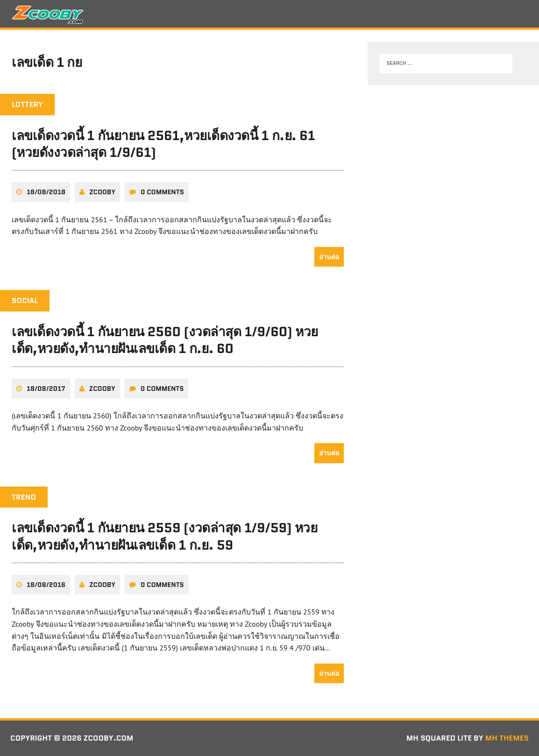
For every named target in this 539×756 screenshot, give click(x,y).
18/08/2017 (46, 389)
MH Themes (507, 738)
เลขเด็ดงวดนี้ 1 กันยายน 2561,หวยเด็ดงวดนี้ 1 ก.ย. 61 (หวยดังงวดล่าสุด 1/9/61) (163, 144)
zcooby (102, 192)
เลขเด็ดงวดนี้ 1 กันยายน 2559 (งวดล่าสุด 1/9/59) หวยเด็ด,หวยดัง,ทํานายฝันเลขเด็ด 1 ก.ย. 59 (164, 536)
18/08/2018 (46, 192)
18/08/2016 (46, 585)
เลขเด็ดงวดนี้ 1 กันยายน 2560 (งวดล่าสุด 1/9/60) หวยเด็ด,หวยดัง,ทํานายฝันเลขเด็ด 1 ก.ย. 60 (165, 340)
